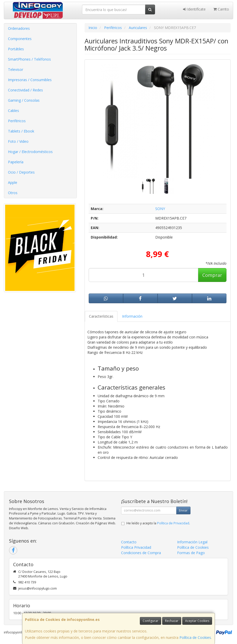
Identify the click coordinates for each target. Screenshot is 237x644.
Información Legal (192, 542)
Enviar (183, 510)
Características (101, 316)
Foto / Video (18, 141)
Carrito (221, 9)
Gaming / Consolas (24, 100)
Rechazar (172, 621)
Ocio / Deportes (21, 172)
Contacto (129, 542)
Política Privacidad (136, 547)
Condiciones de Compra (141, 553)
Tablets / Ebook (21, 131)
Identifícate (194, 9)
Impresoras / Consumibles (30, 80)
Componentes (20, 39)
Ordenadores (19, 28)
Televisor (16, 69)
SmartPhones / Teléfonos (29, 59)
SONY (160, 209)
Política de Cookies (195, 637)
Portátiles (16, 49)
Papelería (16, 162)
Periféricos (17, 121)
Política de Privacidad (173, 523)
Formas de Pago (191, 553)
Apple (13, 182)
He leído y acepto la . (158, 523)
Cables (13, 111)
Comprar (212, 275)
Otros (13, 193)
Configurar (151, 621)
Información (132, 316)
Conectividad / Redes (25, 90)
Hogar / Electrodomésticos (30, 152)
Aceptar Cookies (197, 621)
